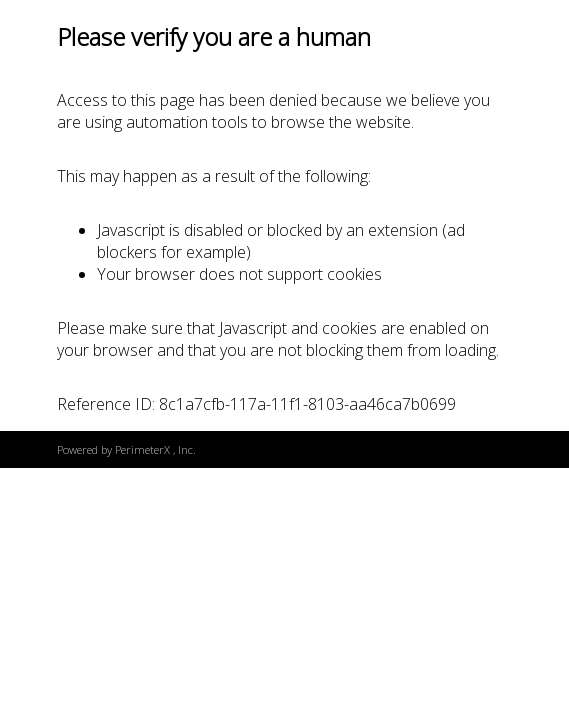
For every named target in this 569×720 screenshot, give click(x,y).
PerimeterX (142, 449)
